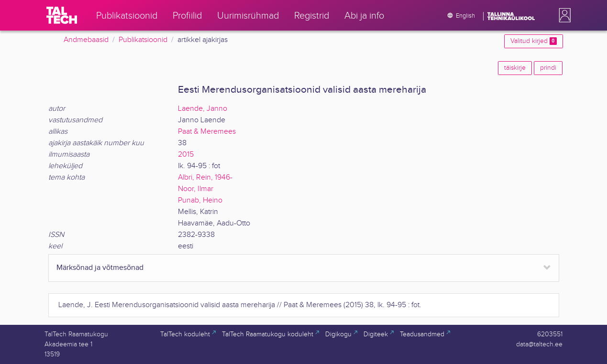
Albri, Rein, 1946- (205, 177)
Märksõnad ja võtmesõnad (100, 268)
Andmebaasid (86, 40)
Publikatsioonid (143, 40)
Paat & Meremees (207, 132)
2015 (186, 155)
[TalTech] (62, 15)
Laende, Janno (203, 109)
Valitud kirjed (533, 41)
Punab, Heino (200, 200)
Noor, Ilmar (196, 189)
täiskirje (515, 68)
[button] (563, 15)
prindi (548, 68)
